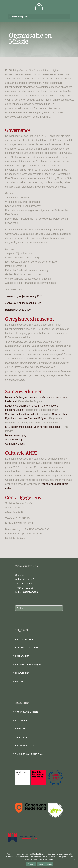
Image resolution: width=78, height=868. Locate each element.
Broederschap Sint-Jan (28, 664)
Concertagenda (24, 639)
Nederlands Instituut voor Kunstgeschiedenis (36, 427)
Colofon (20, 729)
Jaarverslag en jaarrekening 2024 (24, 296)
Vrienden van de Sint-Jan (29, 754)
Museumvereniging (16, 435)
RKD (8, 427)
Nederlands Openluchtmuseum (22, 406)
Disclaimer (21, 720)
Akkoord (31, 864)
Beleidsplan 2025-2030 (18, 310)
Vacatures (21, 737)
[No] (75, 859)
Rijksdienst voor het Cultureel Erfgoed (26, 418)
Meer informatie (45, 864)
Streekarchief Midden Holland (21, 414)
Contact (20, 681)
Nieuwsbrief (22, 673)
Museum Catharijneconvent (20, 397)
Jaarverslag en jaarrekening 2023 (24, 303)
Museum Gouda (14, 410)
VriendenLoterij (13, 440)
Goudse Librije (60, 414)
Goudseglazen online (27, 648)
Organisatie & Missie (27, 712)
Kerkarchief (22, 656)
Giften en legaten (25, 746)
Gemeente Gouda (15, 444)
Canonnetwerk (50, 406)
